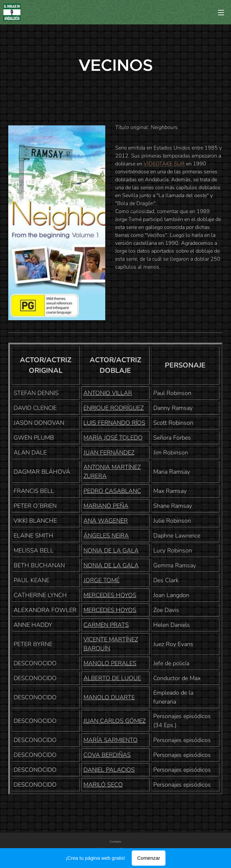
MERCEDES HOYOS (110, 595)
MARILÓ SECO (103, 785)
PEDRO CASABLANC (112, 491)
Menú (221, 13)
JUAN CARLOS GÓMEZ (115, 721)
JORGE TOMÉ (101, 580)
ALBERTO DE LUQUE (112, 678)
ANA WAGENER (106, 521)
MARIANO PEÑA (106, 506)
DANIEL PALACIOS (109, 770)
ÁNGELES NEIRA (106, 536)
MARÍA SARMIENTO (111, 740)
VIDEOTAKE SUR (164, 164)
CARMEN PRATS (106, 625)
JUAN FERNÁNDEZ (109, 453)
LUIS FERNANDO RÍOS (114, 423)
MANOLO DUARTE (109, 697)
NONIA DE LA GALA (111, 550)
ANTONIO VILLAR (108, 393)
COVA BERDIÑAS (107, 755)
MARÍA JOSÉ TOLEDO (113, 438)
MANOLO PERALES (110, 663)
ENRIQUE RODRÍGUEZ (114, 408)
